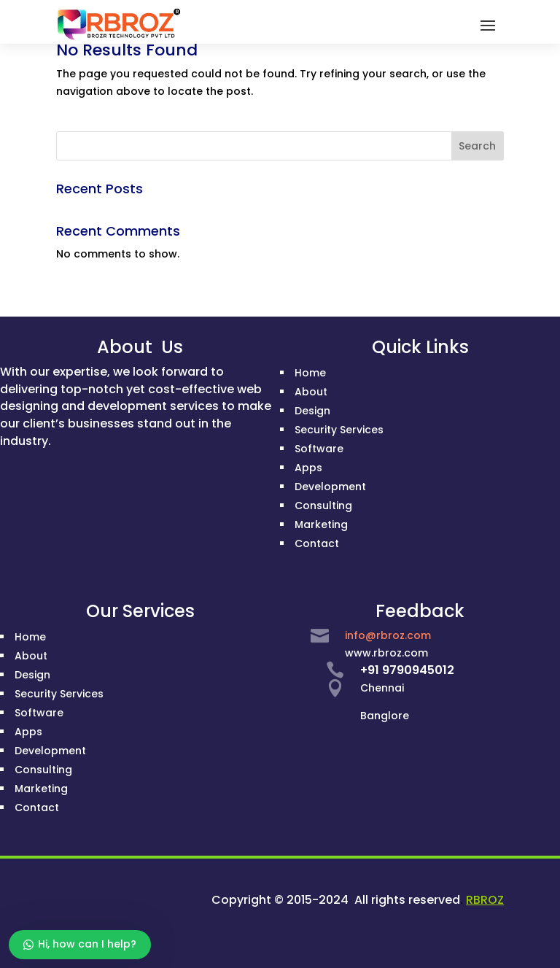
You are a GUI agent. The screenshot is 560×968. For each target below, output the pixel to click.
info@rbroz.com (388, 635)
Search (477, 146)
